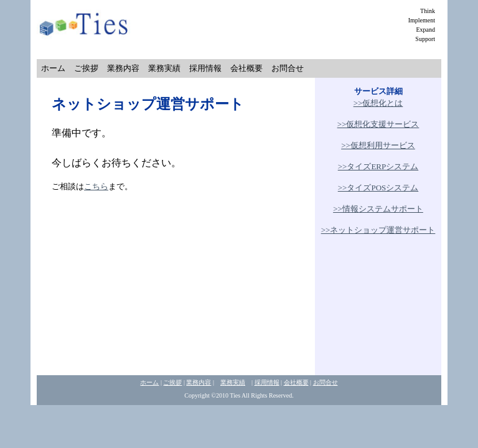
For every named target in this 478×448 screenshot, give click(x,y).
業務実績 (164, 68)
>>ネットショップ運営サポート (378, 230)
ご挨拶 (86, 68)
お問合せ (288, 68)
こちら (96, 186)
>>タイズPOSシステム (378, 188)
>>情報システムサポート (378, 209)
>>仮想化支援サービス (378, 124)
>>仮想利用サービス (378, 145)
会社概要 (246, 68)
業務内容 (123, 68)
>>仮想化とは (378, 103)
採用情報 (205, 68)
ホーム (53, 68)
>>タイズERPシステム (378, 166)
